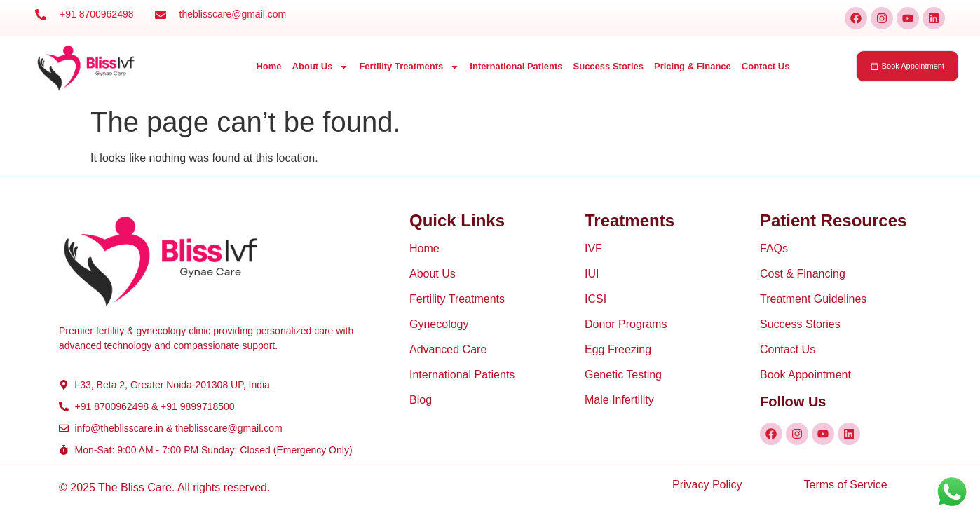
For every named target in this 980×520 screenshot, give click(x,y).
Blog (421, 400)
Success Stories (608, 66)
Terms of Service (846, 485)
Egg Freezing (618, 349)
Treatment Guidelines (813, 299)
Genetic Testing (623, 375)
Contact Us (766, 66)
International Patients (516, 66)
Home (268, 66)
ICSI (596, 299)
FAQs (774, 248)
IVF (593, 248)
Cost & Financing (803, 274)
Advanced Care (448, 349)
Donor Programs (626, 324)
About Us (321, 67)
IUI (592, 274)
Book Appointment (805, 375)
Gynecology (439, 324)
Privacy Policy (707, 485)
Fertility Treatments (409, 67)
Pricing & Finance (693, 66)
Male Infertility (619, 400)
